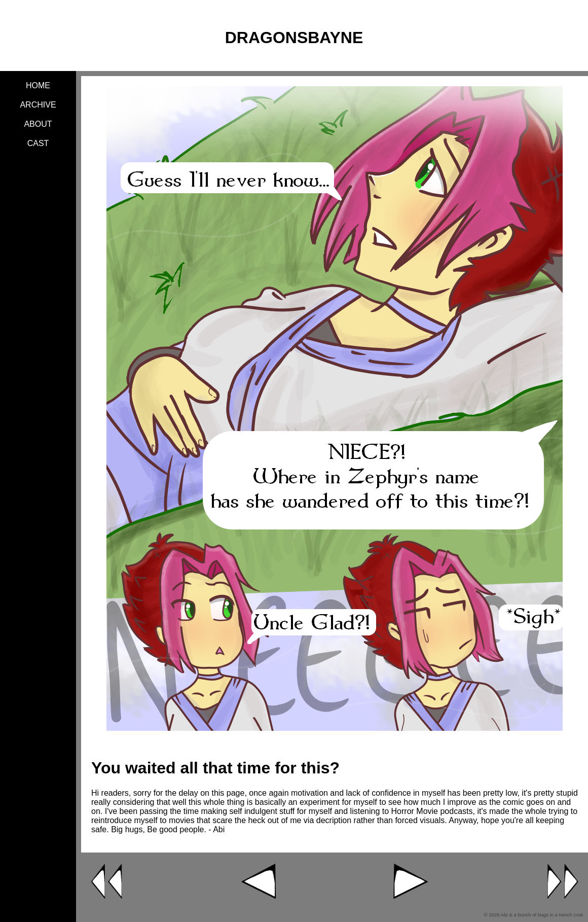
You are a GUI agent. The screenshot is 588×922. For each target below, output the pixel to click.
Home (38, 85)
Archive (38, 105)
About (38, 124)
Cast (38, 143)
